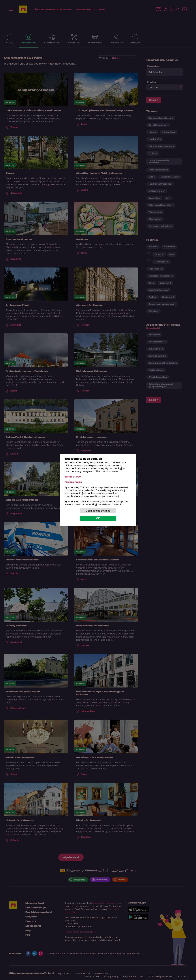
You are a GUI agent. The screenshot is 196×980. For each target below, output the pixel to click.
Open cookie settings (98, 511)
